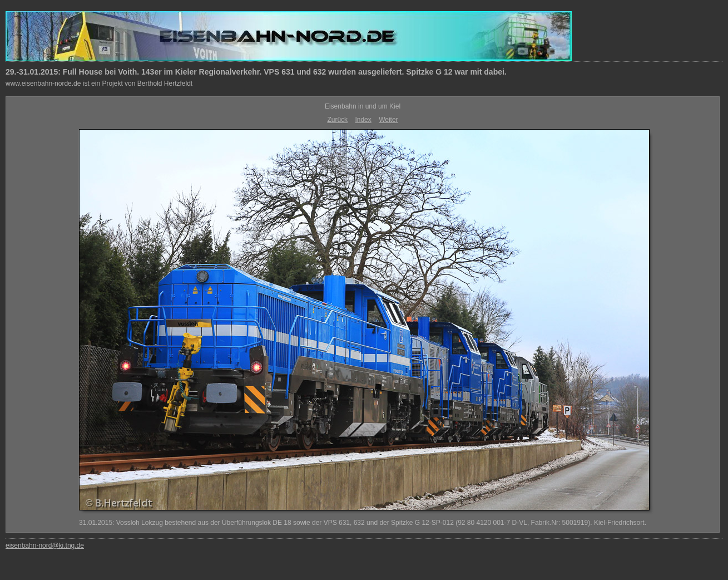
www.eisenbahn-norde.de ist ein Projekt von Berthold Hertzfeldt (99, 83)
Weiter (388, 120)
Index (363, 120)
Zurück (337, 120)
